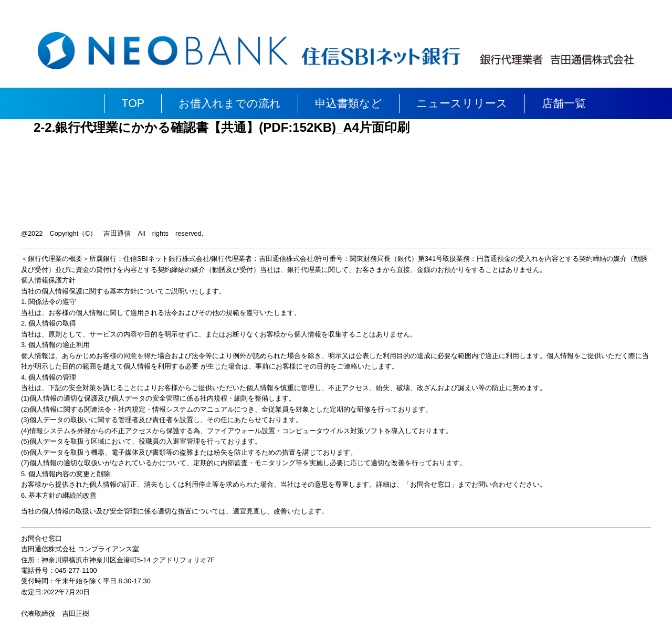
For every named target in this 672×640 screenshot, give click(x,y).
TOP (133, 103)
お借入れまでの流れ (230, 103)
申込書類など (349, 103)
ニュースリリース (462, 103)
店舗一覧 (564, 103)
